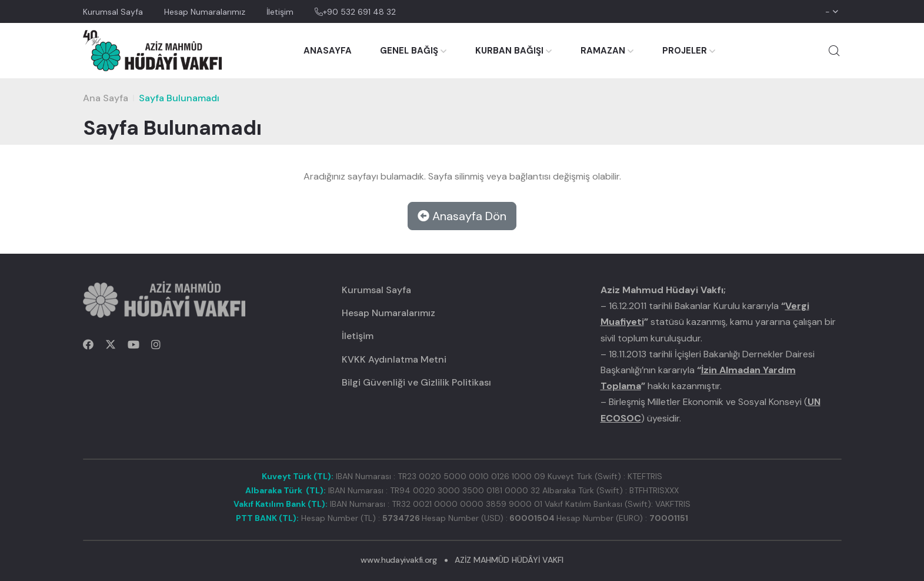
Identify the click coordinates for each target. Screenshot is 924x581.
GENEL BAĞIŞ (409, 51)
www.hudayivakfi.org (398, 560)
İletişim (280, 12)
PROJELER (685, 51)
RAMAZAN (603, 51)
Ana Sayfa (106, 98)
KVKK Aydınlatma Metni (394, 359)
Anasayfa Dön (462, 216)
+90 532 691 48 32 (355, 12)
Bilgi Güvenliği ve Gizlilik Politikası (416, 382)
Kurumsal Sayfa (113, 12)
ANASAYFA (328, 51)
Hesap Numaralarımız (205, 12)
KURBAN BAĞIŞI (509, 51)
